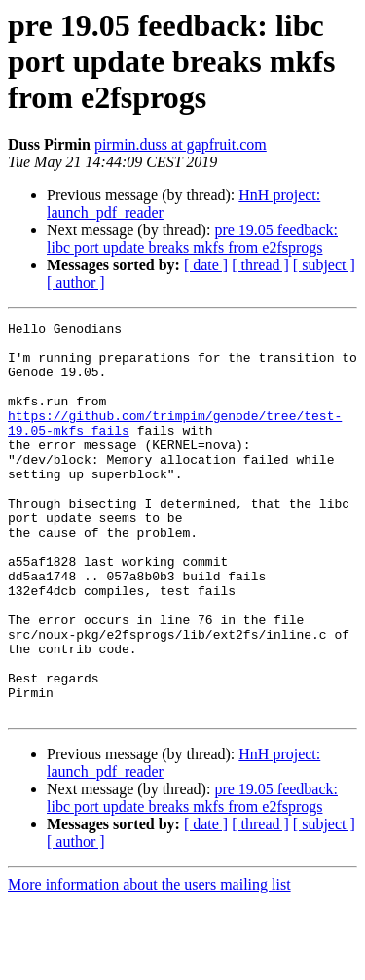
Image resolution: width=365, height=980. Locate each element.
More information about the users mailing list (149, 963)
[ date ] (206, 265)
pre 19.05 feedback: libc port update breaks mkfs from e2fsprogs (192, 239)
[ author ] (76, 282)
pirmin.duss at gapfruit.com (181, 144)
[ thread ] (260, 265)
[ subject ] (324, 265)
